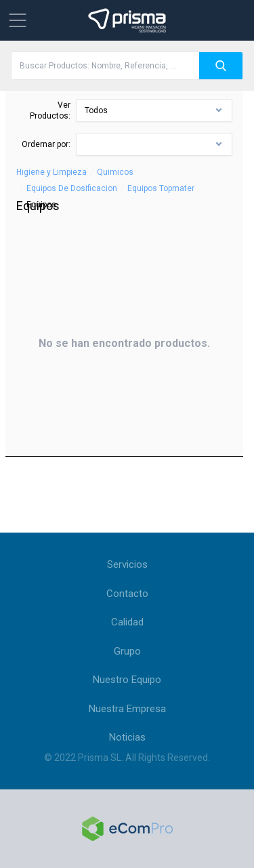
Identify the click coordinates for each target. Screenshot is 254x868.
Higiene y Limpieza (51, 172)
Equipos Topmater (161, 188)
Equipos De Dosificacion (72, 188)
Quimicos (115, 172)
